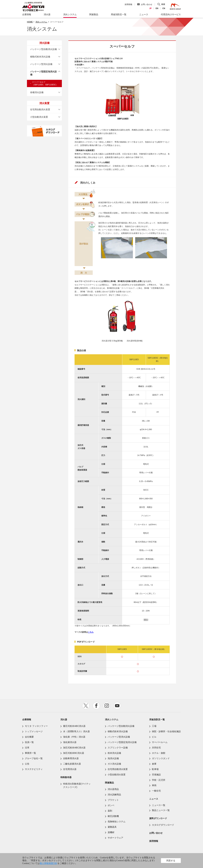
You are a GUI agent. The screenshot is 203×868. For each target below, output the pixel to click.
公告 (27, 764)
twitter (86, 706)
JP (150, 8)
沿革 (27, 748)
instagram (107, 706)
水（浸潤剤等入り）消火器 (76, 731)
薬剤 (110, 811)
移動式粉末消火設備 (40, 57)
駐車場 (155, 769)
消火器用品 (113, 789)
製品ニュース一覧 (161, 810)
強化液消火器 (70, 742)
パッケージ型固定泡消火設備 (43, 73)
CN (164, 8)
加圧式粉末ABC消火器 (74, 748)
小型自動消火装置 (39, 117)
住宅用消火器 (70, 769)
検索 (163, 4)
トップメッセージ (34, 731)
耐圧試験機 (113, 816)
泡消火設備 (113, 758)
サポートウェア (115, 838)
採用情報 (128, 4)
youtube (117, 706)
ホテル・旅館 (159, 753)
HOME (30, 22)
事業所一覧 (30, 753)
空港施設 (156, 775)
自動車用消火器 (71, 758)
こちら (91, 632)
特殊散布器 (66, 777)
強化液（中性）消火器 (74, 737)
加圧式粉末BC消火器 (74, 753)
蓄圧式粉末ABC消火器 (74, 726)
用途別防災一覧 (157, 719)
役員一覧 (29, 742)
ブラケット (113, 800)
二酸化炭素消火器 (72, 764)
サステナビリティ (34, 769)
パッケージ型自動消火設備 (43, 49)
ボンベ (111, 805)
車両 (154, 785)
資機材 (111, 832)
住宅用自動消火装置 (40, 109)
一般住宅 (156, 791)
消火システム (41, 22)
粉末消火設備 (114, 753)
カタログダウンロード (163, 825)
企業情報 (27, 719)
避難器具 (112, 827)
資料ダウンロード (158, 818)
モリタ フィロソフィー (36, 726)
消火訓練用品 (114, 795)
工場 (154, 726)
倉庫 (154, 764)
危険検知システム (117, 822)
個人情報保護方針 (49, 863)
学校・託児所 (159, 780)
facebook (96, 706)
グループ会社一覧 (34, 758)
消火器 (64, 719)
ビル (154, 737)
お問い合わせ (147, 4)
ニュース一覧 (159, 805)
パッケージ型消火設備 (41, 64)
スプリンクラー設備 (118, 748)
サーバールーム (160, 742)
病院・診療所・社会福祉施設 (166, 731)
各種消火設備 (37, 92)
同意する (171, 861)
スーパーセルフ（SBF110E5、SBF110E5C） (45, 83)
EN (157, 8)
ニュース (154, 799)
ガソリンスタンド (161, 758)
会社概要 (29, 737)
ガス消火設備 (114, 764)
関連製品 (109, 783)
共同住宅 (156, 748)
